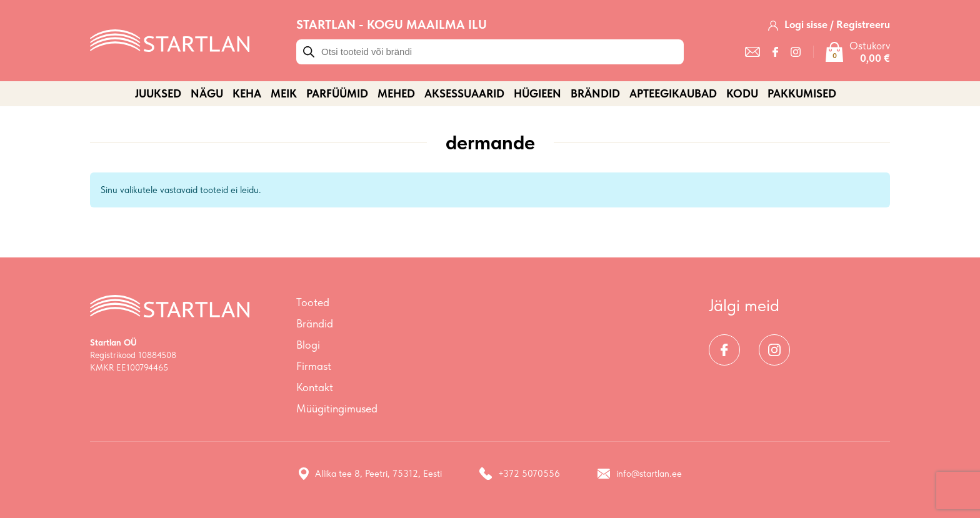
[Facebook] (775, 52)
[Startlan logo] (170, 39)
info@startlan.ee (640, 474)
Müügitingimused (337, 408)
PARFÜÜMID (337, 93)
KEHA (247, 93)
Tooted (313, 302)
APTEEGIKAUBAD (673, 93)
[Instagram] (796, 52)
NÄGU (207, 93)
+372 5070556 (520, 474)
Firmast (314, 366)
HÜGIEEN (537, 93)
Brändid (595, 93)
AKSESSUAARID (464, 93)
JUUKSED (158, 93)
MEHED (396, 93)
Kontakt (315, 387)
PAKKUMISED (802, 93)
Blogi (308, 345)
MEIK (284, 93)
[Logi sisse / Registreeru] (829, 24)
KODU (742, 93)
